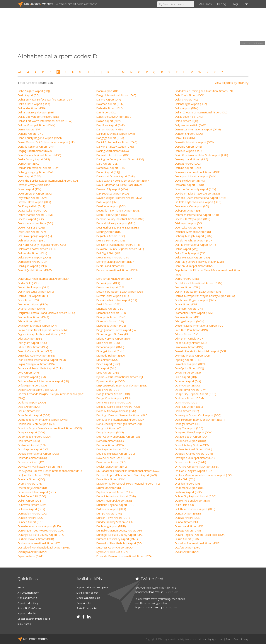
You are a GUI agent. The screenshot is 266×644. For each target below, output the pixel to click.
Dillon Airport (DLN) (108, 343)
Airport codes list (28, 613)
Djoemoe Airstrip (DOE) (110, 381)
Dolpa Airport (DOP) (187, 411)
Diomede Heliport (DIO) (110, 356)
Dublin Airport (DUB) (30, 501)
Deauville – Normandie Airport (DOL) (118, 211)
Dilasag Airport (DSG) (30, 339)
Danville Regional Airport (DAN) (36, 147)
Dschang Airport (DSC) (188, 492)
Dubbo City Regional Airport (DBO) (196, 496)
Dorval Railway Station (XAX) (192, 445)
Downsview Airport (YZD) (111, 462)
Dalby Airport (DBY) (186, 108)
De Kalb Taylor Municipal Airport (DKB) (198, 202)
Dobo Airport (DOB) (108, 390)
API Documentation (29, 593)
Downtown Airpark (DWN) (190, 462)
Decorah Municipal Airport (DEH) (116, 223)
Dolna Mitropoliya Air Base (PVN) (116, 411)
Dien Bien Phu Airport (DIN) (191, 330)
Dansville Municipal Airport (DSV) (194, 142)
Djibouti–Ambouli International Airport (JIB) (43, 381)
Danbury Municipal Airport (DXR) (116, 134)
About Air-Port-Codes (30, 608)
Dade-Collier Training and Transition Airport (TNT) (205, 91)
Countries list (84, 603)
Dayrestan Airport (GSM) (32, 198)
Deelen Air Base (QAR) (31, 228)
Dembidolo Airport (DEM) (33, 262)
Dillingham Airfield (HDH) (190, 339)
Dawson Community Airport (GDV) (195, 189)
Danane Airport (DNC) (31, 134)
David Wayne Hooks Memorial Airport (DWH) (123, 181)
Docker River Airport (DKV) (191, 390)
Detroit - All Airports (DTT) (34, 296)
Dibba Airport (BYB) (29, 321)
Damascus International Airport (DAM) (198, 129)
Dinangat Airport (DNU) (110, 351)
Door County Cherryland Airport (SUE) (119, 437)
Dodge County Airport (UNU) (113, 398)
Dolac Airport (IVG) (29, 407)
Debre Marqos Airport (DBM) (35, 215)
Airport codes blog (29, 603)
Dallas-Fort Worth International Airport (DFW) (45, 121)
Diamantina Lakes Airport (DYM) (194, 313)
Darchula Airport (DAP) (188, 151)
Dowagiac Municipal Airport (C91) (195, 458)
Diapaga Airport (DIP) (188, 317)
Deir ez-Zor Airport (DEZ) (111, 240)
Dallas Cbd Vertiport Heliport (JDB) (38, 117)
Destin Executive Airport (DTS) (36, 292)
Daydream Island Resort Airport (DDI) (197, 194)
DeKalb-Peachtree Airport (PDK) (194, 240)
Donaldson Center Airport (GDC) (37, 424)
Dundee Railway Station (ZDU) (114, 522)
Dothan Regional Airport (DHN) (193, 449)
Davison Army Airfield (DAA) (34, 185)
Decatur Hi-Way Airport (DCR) (192, 219)
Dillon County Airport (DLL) (191, 343)
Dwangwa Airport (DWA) (32, 552)
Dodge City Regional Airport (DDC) (195, 394)
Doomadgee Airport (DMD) (34, 437)
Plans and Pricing (28, 598)
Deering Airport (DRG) (109, 232)
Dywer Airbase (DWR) (31, 556)
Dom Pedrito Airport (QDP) (34, 415)
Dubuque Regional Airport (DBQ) (116, 505)
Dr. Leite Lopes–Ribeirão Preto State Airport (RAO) (127, 475)
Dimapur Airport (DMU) (110, 347)
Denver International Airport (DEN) (117, 270)
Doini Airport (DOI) (186, 402)
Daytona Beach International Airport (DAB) (200, 198)
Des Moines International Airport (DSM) (198, 283)
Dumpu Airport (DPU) (109, 513)
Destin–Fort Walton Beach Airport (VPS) (199, 292)
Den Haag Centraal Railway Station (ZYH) (199, 262)
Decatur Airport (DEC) (31, 219)
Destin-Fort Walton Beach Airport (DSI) (120, 292)
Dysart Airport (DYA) (187, 552)
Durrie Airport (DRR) (187, 539)
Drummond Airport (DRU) (190, 488)
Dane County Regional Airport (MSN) (40, 138)
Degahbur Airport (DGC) (111, 236)
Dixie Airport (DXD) (108, 373)
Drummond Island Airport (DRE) (37, 492)
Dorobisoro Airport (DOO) (190, 441)
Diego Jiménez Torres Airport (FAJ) (117, 330)
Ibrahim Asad (258, 43)
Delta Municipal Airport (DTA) (192, 257)
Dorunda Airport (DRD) (110, 445)
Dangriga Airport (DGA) (110, 138)
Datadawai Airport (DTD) (111, 168)
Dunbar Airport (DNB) (188, 513)
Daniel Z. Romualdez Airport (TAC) (117, 142)
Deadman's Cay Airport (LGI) (192, 206)
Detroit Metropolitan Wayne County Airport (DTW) (205, 296)
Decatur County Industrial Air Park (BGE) (120, 219)
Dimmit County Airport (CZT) (35, 351)
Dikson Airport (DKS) (187, 334)
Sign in (28, 624)
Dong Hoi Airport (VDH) (110, 428)
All (20, 72)
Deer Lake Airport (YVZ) (32, 232)
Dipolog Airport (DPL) (188, 360)
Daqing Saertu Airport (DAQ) (35, 151)
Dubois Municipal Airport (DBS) (115, 501)
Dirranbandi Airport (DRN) (190, 364)
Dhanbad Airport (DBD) (110, 309)
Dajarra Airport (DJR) (109, 99)
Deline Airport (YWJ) (186, 249)
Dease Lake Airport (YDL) (33, 211)
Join (246, 4)
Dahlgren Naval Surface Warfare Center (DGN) (46, 99)
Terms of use (232, 639)
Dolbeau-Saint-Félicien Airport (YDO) (118, 407)
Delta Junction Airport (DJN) (113, 257)
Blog (235, 4)
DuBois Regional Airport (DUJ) (193, 501)
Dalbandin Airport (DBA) (32, 108)
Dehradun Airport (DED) (32, 240)
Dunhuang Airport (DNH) (111, 526)
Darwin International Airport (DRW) (39, 168)
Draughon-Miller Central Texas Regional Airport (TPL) (128, 484)
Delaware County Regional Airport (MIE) (120, 249)
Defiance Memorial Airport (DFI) (194, 232)
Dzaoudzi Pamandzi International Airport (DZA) (124, 556)
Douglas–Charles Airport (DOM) (194, 454)
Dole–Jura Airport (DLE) (189, 407)
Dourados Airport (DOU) (32, 458)
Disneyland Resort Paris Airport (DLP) (40, 368)
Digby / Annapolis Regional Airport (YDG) (42, 334)
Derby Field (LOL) (28, 283)
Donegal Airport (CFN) (188, 424)
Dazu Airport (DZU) (108, 202)
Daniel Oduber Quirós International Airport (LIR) (46, 142)
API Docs (205, 4)
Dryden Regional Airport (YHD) (114, 492)
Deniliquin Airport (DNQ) (32, 266)
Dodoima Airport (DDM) (189, 398)
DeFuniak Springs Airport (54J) (36, 236)
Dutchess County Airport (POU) (115, 547)
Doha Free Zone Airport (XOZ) (114, 402)
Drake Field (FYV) (185, 479)
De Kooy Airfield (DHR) (31, 206)
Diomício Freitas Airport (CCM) (193, 356)
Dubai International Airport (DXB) (116, 496)
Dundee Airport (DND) (31, 522)
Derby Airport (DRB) (187, 279)
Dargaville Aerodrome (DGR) (113, 155)
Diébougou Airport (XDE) (111, 326)
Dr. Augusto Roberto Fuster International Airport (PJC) (50, 471)
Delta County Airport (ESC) (191, 253)
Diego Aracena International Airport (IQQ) (200, 326)
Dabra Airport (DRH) (108, 91)
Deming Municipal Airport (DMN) (116, 262)
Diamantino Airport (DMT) (33, 317)
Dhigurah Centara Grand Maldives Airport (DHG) (46, 313)
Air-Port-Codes (37, 4)
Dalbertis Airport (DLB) (110, 108)
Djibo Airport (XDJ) (186, 377)
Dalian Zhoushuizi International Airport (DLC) (202, 112)
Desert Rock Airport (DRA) (33, 287)
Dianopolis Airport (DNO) (111, 317)
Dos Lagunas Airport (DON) (113, 449)
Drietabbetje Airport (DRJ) (33, 488)
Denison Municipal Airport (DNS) (194, 266)
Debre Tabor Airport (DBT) (112, 215)
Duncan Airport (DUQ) (31, 518)
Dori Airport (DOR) (29, 441)
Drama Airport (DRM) (31, 484)
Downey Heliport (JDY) (31, 462)
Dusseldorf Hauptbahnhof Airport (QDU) (120, 543)
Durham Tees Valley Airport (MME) (117, 539)
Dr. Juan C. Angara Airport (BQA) (194, 471)
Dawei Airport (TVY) (29, 189)
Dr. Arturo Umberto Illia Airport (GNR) (197, 467)
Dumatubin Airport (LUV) (32, 513)
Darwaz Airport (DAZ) (188, 164)
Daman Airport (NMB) (109, 129)
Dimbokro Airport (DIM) (189, 347)
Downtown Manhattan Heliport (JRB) (40, 467)
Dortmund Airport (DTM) (33, 445)
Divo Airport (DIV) (28, 373)
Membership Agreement (211, 639)
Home (21, 587)
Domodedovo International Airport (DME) (43, 420)
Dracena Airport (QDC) (31, 479)
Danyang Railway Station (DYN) (115, 147)
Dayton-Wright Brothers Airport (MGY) (119, 198)
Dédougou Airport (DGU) (190, 223)
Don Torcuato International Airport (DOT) (200, 420)
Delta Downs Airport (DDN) (34, 257)
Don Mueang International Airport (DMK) (121, 420)
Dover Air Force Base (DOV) (113, 458)
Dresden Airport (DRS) (188, 484)
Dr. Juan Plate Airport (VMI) (34, 475)
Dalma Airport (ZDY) (108, 121)
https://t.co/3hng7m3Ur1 (150, 592)
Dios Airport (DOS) (107, 360)
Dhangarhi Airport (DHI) (189, 309)
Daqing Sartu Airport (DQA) (112, 151)
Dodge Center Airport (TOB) (113, 394)
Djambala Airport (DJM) (32, 377)
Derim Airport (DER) (108, 283)
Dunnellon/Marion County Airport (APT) (120, 530)
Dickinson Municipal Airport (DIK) (37, 326)
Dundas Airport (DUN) (188, 518)
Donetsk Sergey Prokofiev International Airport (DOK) (50, 428)
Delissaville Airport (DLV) (32, 253)
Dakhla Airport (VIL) (186, 99)
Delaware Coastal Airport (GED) (37, 249)
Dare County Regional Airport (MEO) (39, 155)
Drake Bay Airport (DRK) (111, 479)
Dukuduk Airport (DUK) (31, 509)
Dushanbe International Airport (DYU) (40, 543)
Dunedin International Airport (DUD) (39, 526)
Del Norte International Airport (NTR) (118, 245)
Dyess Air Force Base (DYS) (113, 552)
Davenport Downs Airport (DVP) (115, 176)
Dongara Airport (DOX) (31, 432)
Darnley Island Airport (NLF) (191, 159)
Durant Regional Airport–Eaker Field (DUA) (200, 535)
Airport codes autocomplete (93, 587)
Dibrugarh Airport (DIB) (110, 321)
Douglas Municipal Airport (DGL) (116, 454)
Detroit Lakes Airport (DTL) (113, 296)
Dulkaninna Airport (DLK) (111, 509)
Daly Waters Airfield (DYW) (191, 125)
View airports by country (231, 83)
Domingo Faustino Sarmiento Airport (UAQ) (122, 415)
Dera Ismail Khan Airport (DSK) (115, 279)
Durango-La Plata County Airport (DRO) (41, 535)
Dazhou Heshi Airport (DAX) (34, 202)
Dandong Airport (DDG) (189, 134)
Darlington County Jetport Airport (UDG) (120, 159)
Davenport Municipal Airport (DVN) (196, 176)
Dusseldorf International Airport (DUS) (198, 543)
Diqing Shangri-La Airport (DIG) (36, 364)
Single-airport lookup (89, 598)
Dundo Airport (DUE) (187, 522)
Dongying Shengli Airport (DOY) (193, 432)
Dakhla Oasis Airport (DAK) (34, 104)
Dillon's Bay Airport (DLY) (33, 347)
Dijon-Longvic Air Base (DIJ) (113, 334)
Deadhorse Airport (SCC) (111, 206)
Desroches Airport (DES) (111, 287)
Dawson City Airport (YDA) (112, 189)
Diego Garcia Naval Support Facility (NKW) (43, 330)
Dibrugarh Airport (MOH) (189, 321)
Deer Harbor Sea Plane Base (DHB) (117, 228)
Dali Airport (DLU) (107, 112)
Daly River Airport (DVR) (110, 125)
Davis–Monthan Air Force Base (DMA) (119, 185)
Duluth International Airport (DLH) (195, 509)
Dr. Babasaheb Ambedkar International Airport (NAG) (128, 471)
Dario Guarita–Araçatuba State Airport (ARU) (201, 155)
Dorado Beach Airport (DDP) (192, 437)
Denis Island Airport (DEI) (111, 266)
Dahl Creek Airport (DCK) (190, 95)
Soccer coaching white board (35, 618)
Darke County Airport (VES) (34, 159)
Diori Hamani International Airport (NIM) (42, 360)
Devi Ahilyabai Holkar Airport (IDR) (117, 300)
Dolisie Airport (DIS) (30, 411)
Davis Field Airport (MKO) (190, 181)
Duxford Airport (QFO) (188, 547)
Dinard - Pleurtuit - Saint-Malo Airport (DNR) (201, 351)
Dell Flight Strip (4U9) (109, 253)
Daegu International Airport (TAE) (116, 95)
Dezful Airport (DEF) (108, 304)
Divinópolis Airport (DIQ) (189, 368)
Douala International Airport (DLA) (38, 454)
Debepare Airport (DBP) (189, 211)
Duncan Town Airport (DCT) (113, 518)
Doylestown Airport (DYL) (112, 467)
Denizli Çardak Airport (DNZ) (35, 270)
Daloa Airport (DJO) (186, 121)
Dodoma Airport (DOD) (32, 402)
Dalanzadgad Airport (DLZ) (191, 104)
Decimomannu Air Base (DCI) (35, 223)
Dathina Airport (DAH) (188, 168)
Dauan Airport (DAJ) (108, 172)
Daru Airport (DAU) (29, 164)
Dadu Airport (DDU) (30, 95)
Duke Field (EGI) (184, 505)
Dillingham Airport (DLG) (32, 343)
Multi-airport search (88, 593)
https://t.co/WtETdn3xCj (150, 607)
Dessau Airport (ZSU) (187, 287)
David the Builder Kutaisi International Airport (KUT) (48, 181)
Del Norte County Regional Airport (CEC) (42, 245)
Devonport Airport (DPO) (33, 304)
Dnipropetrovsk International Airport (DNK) (122, 385)
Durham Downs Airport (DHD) (36, 539)
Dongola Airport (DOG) (110, 432)
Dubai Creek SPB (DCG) (32, 496)
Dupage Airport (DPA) (188, 530)
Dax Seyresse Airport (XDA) (113, 194)
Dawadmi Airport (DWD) (189, 185)
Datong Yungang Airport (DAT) (36, 172)
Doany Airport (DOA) (187, 385)
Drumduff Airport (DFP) (110, 488)
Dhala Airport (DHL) (187, 304)
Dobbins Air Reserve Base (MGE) (37, 390)
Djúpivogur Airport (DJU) (32, 385)
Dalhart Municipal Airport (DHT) (37, 112)
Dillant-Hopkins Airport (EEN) (113, 339)
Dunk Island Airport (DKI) (190, 526)
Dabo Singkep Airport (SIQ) (34, 91)
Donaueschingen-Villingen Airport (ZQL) (120, 424)
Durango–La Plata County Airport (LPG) (120, 535)
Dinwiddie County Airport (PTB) (36, 356)
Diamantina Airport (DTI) (111, 313)
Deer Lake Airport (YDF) (189, 228)
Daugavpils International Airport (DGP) (198, 172)
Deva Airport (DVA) (29, 300)
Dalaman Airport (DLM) (110, 104)
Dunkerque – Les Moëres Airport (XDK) (41, 530)
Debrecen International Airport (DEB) (197, 215)
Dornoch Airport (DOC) (110, 441)
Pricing (222, 4)
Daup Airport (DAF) (29, 176)
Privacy (245, 639)
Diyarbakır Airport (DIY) (189, 373)
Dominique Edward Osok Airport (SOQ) (198, 415)
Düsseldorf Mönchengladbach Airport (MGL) (44, 547)
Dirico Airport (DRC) (108, 364)
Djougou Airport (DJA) (188, 381)
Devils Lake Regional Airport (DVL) (195, 300)
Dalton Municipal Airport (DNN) (36, 125)
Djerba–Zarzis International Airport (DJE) (120, 377)
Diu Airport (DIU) (106, 368)
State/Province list (87, 608)
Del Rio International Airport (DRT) (195, 245)
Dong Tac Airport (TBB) (189, 428)
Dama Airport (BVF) (29, 129)
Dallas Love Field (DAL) (189, 117)
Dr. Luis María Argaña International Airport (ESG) (204, 475)
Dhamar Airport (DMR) (31, 309)
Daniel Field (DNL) (186, 138)
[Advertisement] (221, 601)
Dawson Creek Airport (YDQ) (35, 194)
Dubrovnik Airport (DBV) (32, 505)
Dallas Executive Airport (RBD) (114, 117)
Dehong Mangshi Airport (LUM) (193, 236)
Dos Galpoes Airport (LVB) (34, 449)
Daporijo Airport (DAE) (188, 147)
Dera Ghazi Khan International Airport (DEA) (44, 279)
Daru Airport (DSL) (107, 164)
